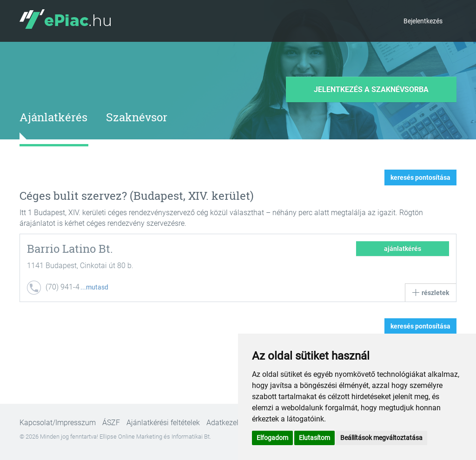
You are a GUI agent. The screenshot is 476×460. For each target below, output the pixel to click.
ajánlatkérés (403, 249)
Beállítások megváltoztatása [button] (381, 438)
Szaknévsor (137, 117)
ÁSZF (111, 423)
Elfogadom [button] (272, 438)
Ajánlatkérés (53, 117)
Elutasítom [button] (314, 438)
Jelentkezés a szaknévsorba (371, 89)
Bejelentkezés (423, 21)
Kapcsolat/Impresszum (58, 423)
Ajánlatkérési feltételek (163, 423)
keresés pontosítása (420, 177)
